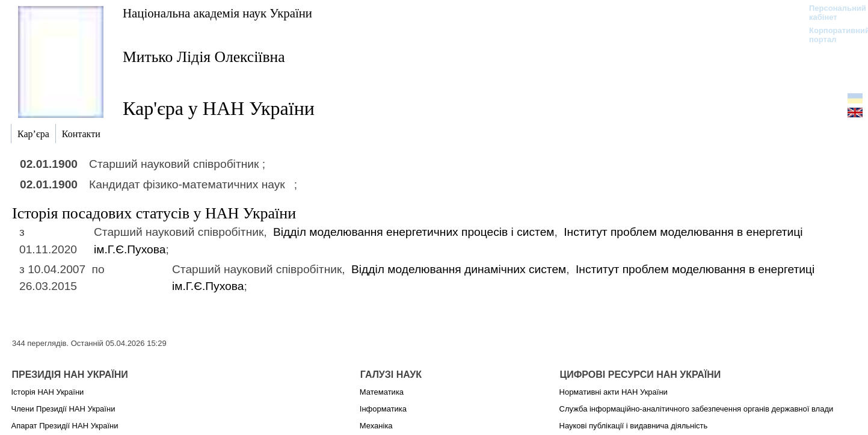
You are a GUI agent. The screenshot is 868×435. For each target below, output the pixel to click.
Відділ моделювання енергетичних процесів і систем (414, 232)
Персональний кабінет (832, 13)
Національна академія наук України (217, 13)
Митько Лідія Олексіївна (204, 57)
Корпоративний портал (832, 35)
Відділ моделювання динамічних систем (459, 269)
